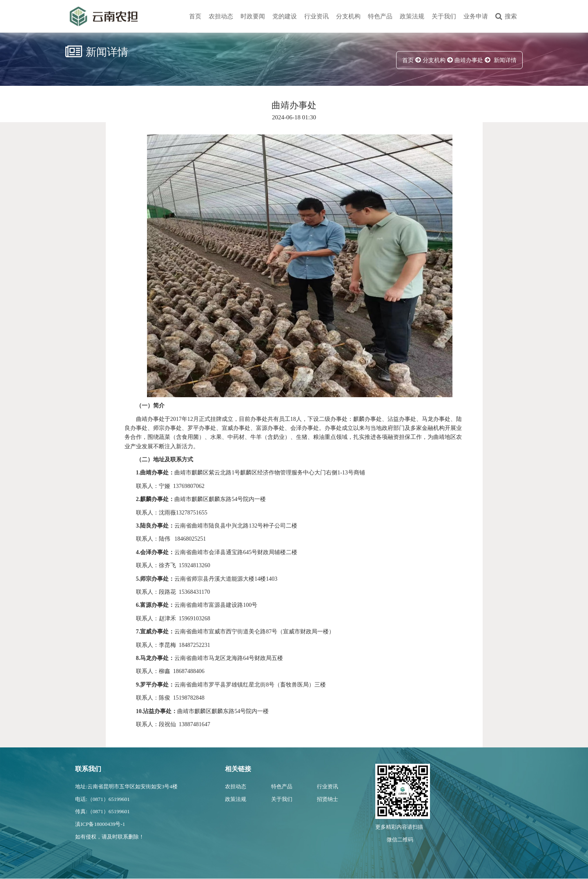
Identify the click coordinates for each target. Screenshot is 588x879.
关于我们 (444, 16)
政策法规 (412, 16)
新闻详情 (505, 60)
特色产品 (380, 16)
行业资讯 (316, 16)
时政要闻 (253, 16)
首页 (195, 16)
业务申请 (476, 16)
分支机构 (348, 16)
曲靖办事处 (469, 60)
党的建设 (285, 16)
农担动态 (221, 16)
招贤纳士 (327, 799)
